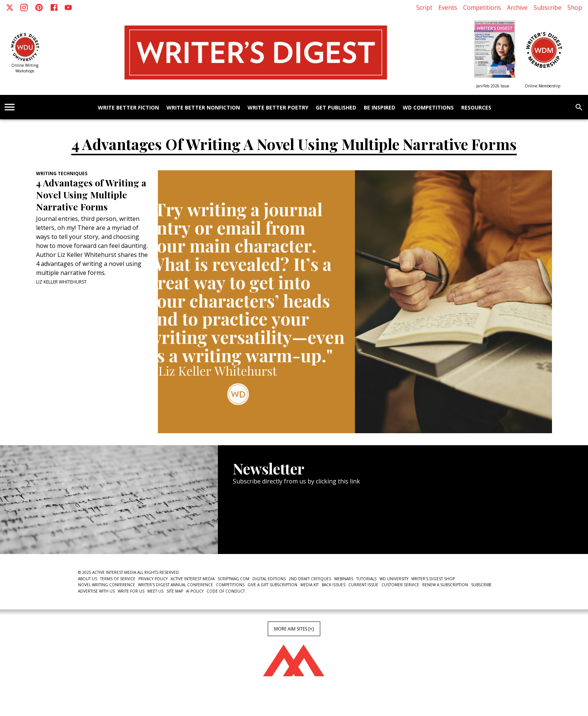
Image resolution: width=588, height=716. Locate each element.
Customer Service (400, 585)
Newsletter (259, 531)
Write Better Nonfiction (203, 108)
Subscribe (547, 8)
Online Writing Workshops (25, 68)
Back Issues (334, 585)
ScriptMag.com (233, 579)
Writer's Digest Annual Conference (175, 585)
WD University (394, 579)
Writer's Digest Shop (433, 579)
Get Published (336, 108)
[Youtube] (68, 8)
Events (448, 8)
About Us (88, 579)
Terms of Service (118, 579)
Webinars (344, 579)
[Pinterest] (39, 8)
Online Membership (542, 86)
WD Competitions (428, 108)
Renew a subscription (445, 585)
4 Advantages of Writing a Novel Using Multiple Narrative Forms (91, 195)
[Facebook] (54, 8)
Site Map (175, 591)
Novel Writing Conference (106, 585)
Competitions (482, 8)
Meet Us (155, 591)
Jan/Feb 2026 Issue (493, 86)
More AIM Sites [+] (294, 629)
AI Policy (195, 591)
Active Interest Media (193, 579)
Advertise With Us (96, 591)
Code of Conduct (226, 591)
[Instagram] (24, 8)
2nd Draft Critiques (310, 579)
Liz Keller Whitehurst (61, 282)
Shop (575, 8)
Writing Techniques (62, 173)
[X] (10, 8)
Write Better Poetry (278, 108)
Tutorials (366, 579)
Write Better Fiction (128, 108)
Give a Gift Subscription (272, 585)
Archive (517, 8)
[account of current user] (10, 107)
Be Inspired (379, 108)
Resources (476, 108)
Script (424, 8)
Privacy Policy (153, 579)
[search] (579, 107)
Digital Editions (269, 579)
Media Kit (310, 585)
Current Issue (363, 585)
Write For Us (131, 591)
